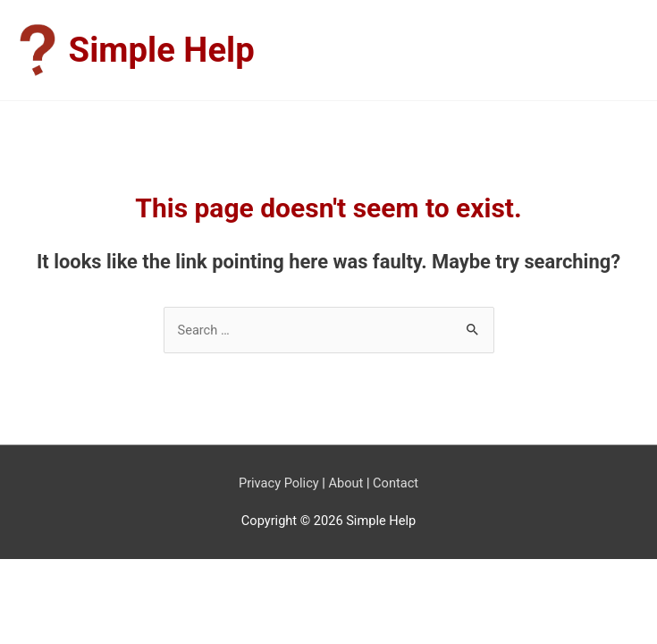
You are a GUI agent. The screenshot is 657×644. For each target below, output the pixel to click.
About (345, 483)
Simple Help (162, 50)
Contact (396, 483)
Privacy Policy (279, 483)
